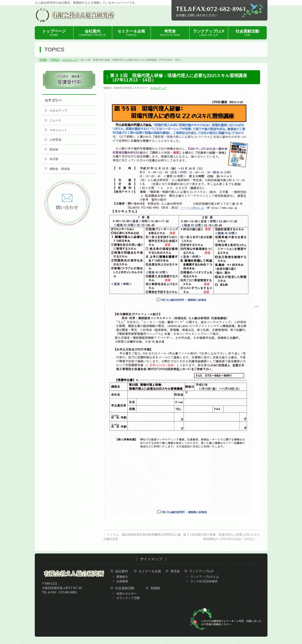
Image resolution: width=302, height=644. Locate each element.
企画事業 (122, 581)
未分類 (54, 159)
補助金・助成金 (60, 169)
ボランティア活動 (128, 598)
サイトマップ (151, 559)
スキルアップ (158, 88)
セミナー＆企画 (150, 571)
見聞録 (155, 588)
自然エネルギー (127, 594)
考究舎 (175, 571)
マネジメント (58, 130)
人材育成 (55, 140)
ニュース (55, 120)
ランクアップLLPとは (205, 577)
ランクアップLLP (201, 571)
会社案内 (121, 571)
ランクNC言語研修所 (204, 581)
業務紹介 (122, 577)
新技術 (54, 149)
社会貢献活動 (125, 588)
